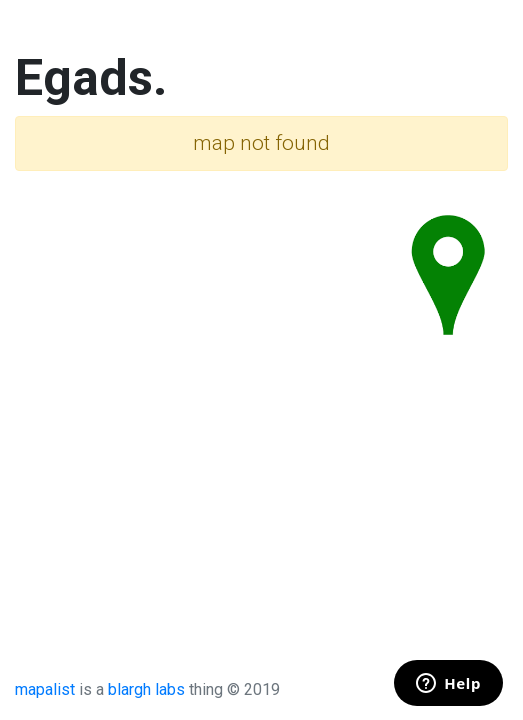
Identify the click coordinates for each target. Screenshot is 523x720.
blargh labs (146, 689)
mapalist (45, 689)
